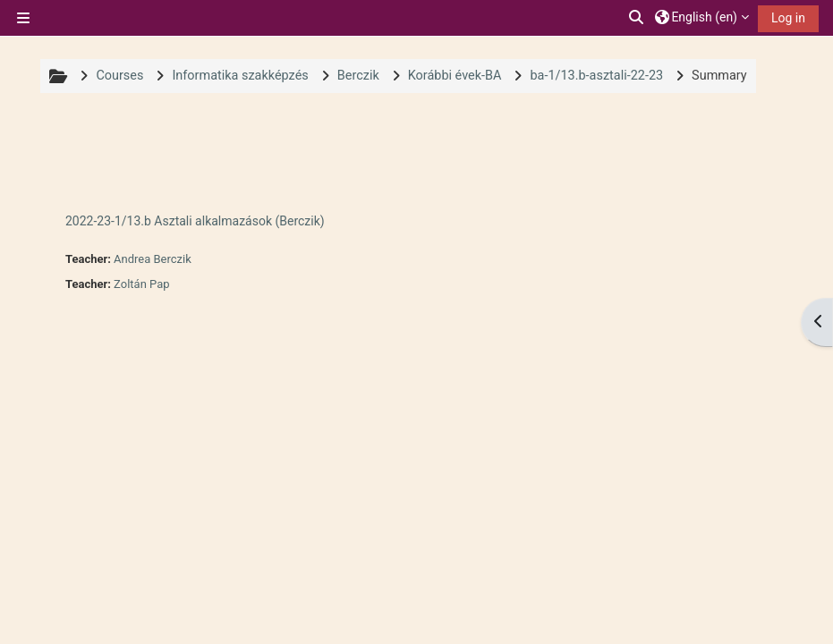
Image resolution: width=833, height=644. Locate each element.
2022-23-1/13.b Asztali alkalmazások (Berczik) (195, 221)
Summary (719, 76)
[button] (637, 18)
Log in (788, 18)
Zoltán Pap (141, 284)
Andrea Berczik (153, 259)
